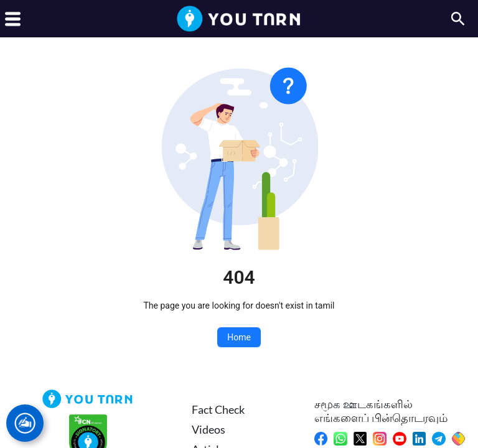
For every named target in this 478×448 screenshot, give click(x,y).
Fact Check (218, 409)
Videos (209, 429)
